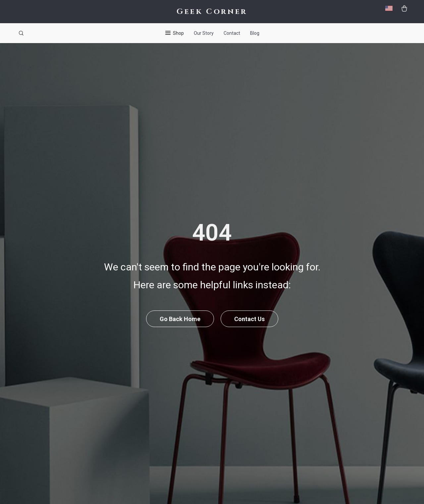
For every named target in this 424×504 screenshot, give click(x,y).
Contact (232, 33)
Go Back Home (180, 319)
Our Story (204, 33)
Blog (255, 33)
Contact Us (249, 319)
